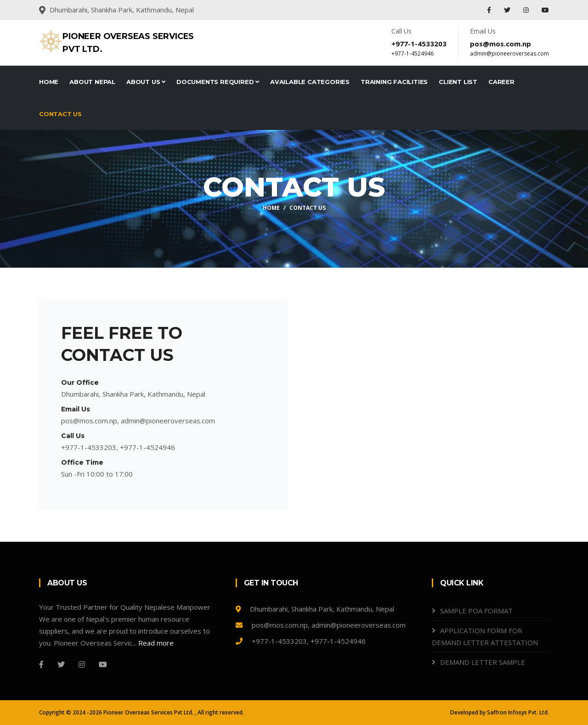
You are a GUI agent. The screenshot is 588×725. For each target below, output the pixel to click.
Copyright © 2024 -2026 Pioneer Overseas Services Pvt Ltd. (117, 712)
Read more (156, 643)
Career (501, 82)
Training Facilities (394, 82)
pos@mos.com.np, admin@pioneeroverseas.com (321, 625)
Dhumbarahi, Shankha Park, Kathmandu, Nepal (315, 609)
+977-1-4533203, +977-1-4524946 (301, 641)
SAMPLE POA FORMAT (476, 611)
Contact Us (60, 114)
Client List (458, 82)
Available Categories (310, 82)
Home (49, 82)
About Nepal (92, 82)
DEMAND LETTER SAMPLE (483, 662)
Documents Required (218, 82)
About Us (146, 82)
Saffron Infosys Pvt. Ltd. (518, 712)
